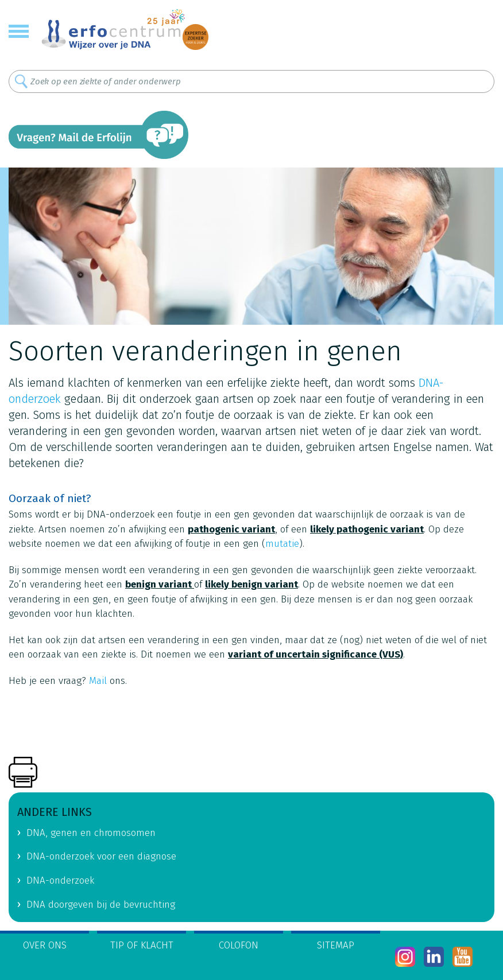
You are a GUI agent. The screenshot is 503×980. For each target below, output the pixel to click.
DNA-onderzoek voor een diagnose (101, 856)
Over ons (45, 945)
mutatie (282, 544)
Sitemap (336, 945)
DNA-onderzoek (60, 880)
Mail (98, 681)
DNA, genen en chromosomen (91, 833)
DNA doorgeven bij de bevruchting (101, 905)
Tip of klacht (142, 945)
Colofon (239, 945)
